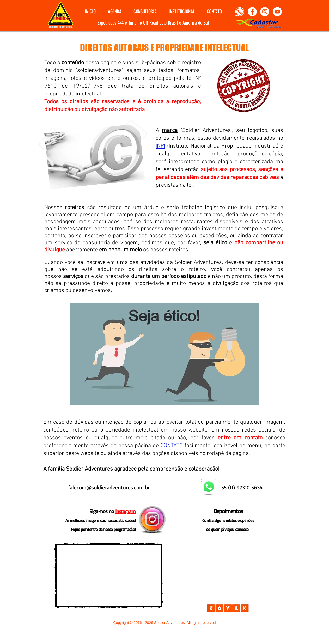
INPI (160, 146)
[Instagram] (265, 12)
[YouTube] (277, 12)
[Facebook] (252, 12)
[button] (115, 12)
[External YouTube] (109, 575)
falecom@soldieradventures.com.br (109, 487)
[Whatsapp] (240, 12)
